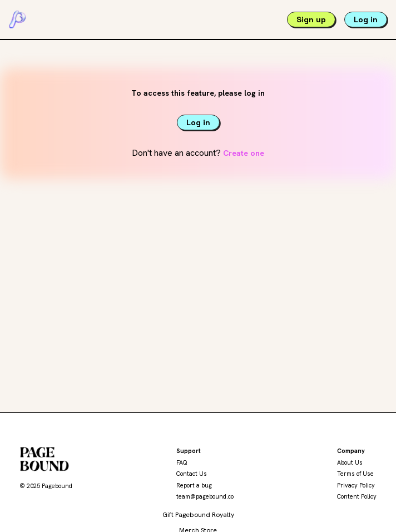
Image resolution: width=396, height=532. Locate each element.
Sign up (311, 19)
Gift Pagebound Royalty (198, 515)
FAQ (182, 462)
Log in (366, 19)
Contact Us (192, 474)
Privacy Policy (356, 485)
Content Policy (357, 496)
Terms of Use (355, 474)
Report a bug (194, 485)
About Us (350, 462)
